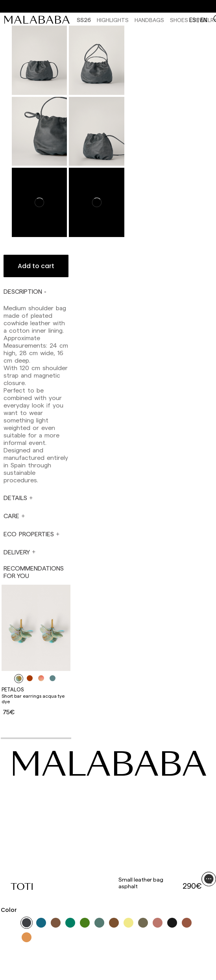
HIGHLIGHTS (113, 20)
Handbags (149, 20)
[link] (39, 20)
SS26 (84, 20)
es (193, 20)
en (204, 20)
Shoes (179, 20)
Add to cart (36, 266)
